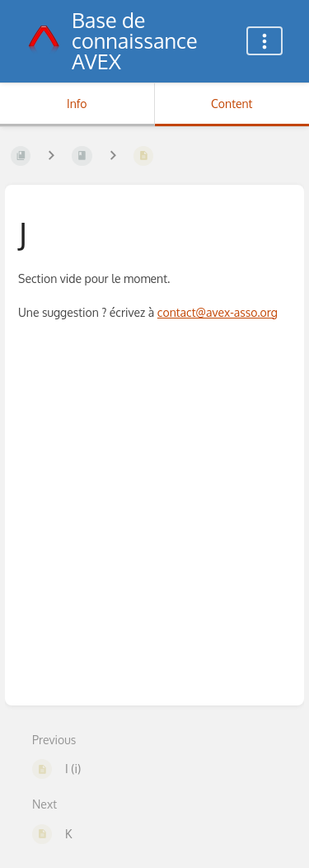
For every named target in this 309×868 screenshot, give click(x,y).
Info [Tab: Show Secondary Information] (77, 104)
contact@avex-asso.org (218, 312)
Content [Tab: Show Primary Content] (232, 104)
